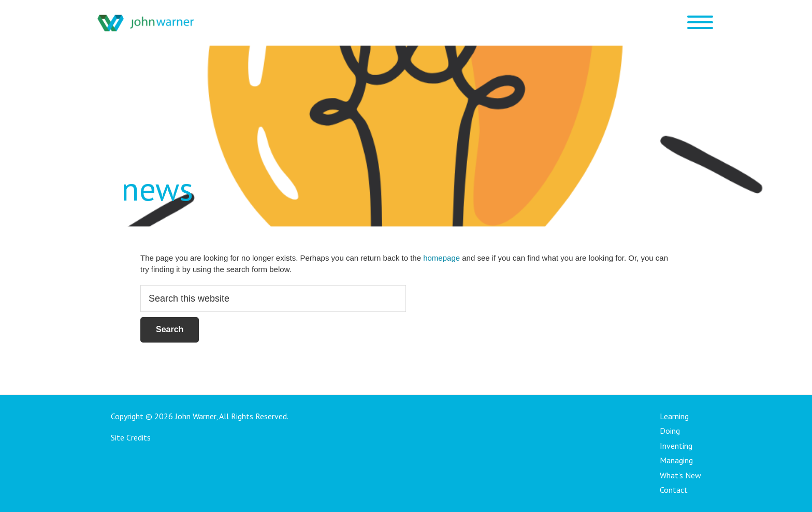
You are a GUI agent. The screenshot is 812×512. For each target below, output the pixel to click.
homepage (441, 258)
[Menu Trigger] (700, 22)
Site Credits (131, 437)
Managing (676, 460)
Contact (674, 490)
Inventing (676, 446)
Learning (674, 416)
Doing (670, 431)
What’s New (680, 475)
